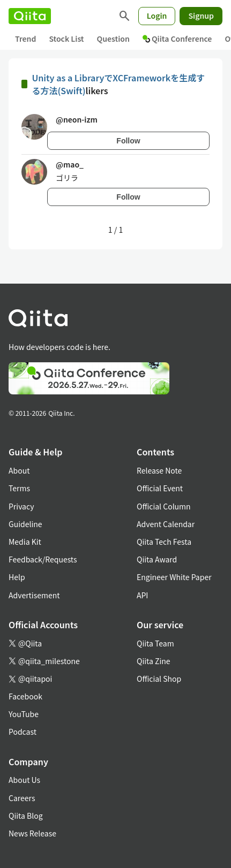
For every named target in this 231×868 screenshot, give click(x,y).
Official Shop (159, 679)
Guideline (25, 524)
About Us (24, 780)
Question (113, 39)
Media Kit (25, 542)
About (19, 470)
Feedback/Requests (43, 559)
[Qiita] (30, 16)
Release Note (159, 470)
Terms (19, 488)
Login (157, 16)
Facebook (25, 696)
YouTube (24, 714)
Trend (25, 39)
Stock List (66, 39)
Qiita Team (155, 643)
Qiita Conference (177, 39)
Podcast (23, 732)
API (142, 595)
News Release (32, 833)
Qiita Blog (26, 816)
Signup (201, 16)
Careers (22, 798)
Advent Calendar (166, 524)
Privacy (21, 506)
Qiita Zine (154, 661)
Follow (128, 141)
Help (17, 577)
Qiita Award (157, 559)
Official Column (164, 506)
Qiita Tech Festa (164, 542)
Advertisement (34, 595)
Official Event (160, 488)
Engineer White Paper (174, 577)
